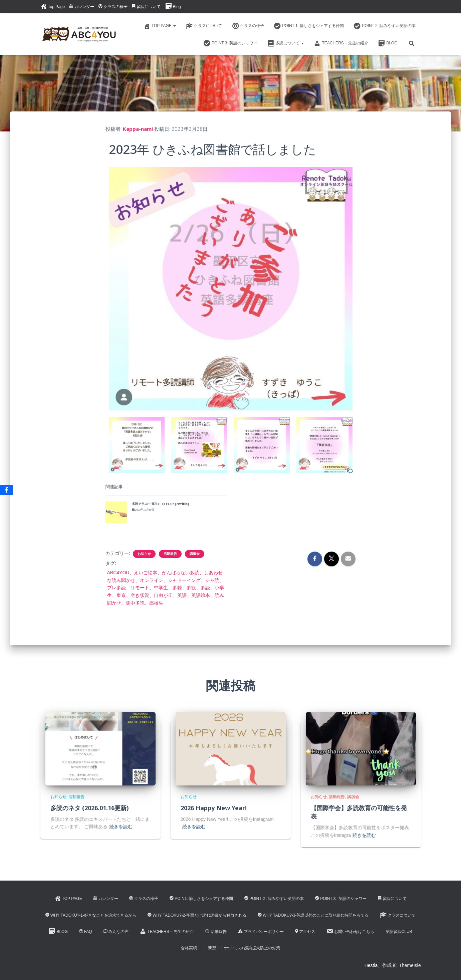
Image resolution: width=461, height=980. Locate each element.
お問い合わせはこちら (350, 931)
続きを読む (121, 827)
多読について (146, 7)
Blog (173, 6)
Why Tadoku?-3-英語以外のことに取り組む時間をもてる (313, 915)
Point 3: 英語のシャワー (230, 43)
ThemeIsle (410, 965)
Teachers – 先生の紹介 (341, 43)
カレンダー (82, 7)
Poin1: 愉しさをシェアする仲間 (201, 899)
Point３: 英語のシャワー (341, 899)
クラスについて (204, 26)
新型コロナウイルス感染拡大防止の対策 (244, 948)
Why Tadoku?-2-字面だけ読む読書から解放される (197, 915)
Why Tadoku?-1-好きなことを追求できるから (91, 915)
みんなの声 (116, 932)
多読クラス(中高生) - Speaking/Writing (161, 504)
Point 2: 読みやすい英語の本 (385, 26)
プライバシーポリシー (261, 932)
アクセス (305, 932)
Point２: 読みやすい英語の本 (274, 899)
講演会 (195, 554)
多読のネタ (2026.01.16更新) (90, 808)
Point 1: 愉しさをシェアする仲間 (309, 26)
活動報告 (170, 554)
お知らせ (144, 554)
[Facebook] (6, 490)
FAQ (86, 932)
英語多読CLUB (399, 932)
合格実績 (189, 948)
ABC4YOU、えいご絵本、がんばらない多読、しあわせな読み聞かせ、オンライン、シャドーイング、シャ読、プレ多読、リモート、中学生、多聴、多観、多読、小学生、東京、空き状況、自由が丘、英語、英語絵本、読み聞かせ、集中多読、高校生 (166, 588)
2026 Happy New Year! (214, 808)
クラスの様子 (113, 7)
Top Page (53, 6)
